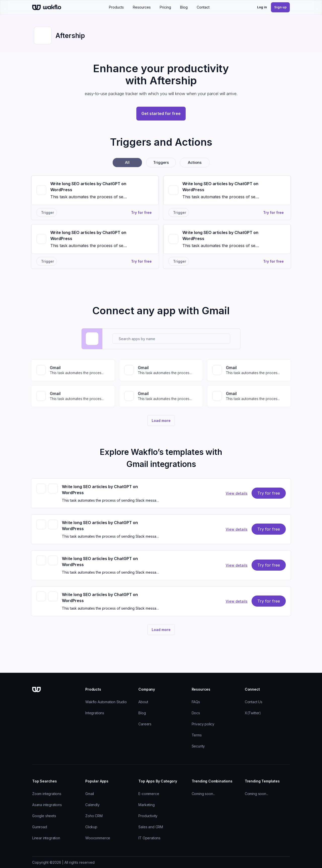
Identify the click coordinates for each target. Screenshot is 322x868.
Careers (145, 724)
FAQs (196, 702)
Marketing (146, 805)
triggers (161, 162)
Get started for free (161, 113)
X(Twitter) (253, 713)
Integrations (95, 713)
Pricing (165, 7)
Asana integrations (47, 805)
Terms (197, 735)
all (127, 162)
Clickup (91, 827)
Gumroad (40, 827)
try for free (269, 493)
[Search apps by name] (171, 339)
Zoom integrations (47, 794)
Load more (161, 421)
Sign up (280, 7)
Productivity (148, 816)
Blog (184, 7)
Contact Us (254, 702)
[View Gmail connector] (73, 370)
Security (198, 746)
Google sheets (44, 816)
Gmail (90, 794)
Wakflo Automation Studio (106, 702)
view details (237, 493)
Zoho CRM (94, 816)
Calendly (92, 805)
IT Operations (149, 838)
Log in (262, 7)
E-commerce (149, 794)
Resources (142, 7)
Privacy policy (203, 724)
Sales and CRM (151, 827)
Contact (203, 7)
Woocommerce (98, 838)
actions (195, 162)
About (143, 702)
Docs (196, 713)
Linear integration (46, 838)
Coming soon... (203, 794)
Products (116, 7)
